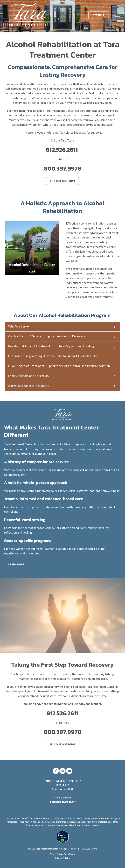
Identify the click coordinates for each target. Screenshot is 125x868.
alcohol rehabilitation (92, 223)
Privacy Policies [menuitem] (62, 858)
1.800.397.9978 (89, 849)
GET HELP (99, 15)
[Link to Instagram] (62, 771)
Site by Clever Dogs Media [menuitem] (63, 854)
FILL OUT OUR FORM (62, 181)
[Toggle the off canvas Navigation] (118, 15)
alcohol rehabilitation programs (67, 98)
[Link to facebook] (56, 771)
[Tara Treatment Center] (29, 15)
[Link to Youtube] (69, 771)
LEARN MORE (16, 564)
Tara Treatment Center (48, 849)
